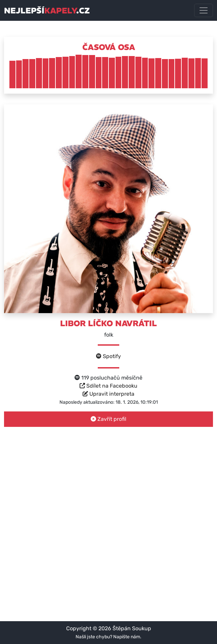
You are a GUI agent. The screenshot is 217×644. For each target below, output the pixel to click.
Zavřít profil (108, 419)
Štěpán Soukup (132, 628)
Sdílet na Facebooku (108, 386)
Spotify (108, 356)
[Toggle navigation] (204, 10)
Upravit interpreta (108, 394)
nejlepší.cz (47, 10)
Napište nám (127, 637)
